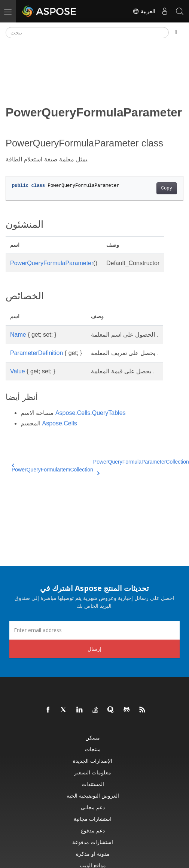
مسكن (93, 738)
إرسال (94, 649)
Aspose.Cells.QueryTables (91, 413)
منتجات (93, 749)
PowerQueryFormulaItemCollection (52, 468)
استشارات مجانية (93, 819)
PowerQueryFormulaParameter (52, 263)
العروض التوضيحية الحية (93, 796)
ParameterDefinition (36, 353)
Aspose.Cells (59, 423)
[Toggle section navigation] (176, 33)
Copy (167, 188)
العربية (144, 11)
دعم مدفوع (93, 830)
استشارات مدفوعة (93, 842)
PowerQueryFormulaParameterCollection (141, 466)
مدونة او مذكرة (93, 854)
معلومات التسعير (93, 772)
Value (18, 371)
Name (18, 335)
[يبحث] (87, 33)
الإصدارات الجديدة (93, 761)
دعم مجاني (93, 807)
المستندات (93, 784)
